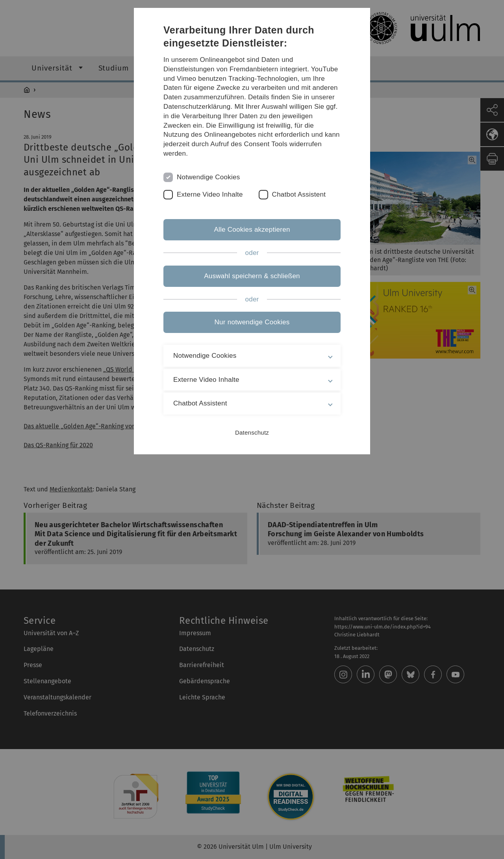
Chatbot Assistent (299, 194)
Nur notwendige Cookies (252, 322)
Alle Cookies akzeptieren (252, 230)
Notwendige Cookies (208, 177)
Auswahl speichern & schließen (252, 276)
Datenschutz (252, 432)
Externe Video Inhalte (210, 194)
